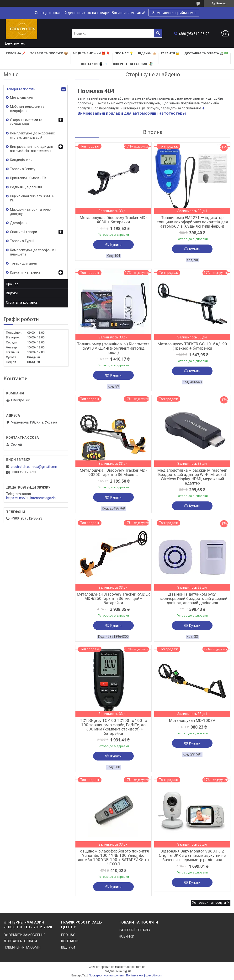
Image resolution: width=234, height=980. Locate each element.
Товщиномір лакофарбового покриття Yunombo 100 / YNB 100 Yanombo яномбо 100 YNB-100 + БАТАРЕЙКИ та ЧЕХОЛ (113, 857)
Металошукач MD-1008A (192, 720)
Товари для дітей (24, 263)
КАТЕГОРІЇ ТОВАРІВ (134, 930)
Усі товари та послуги (209, 903)
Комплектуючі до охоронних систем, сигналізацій (32, 135)
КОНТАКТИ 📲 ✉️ (94, 64)
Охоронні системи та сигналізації (26, 122)
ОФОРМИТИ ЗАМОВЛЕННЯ (24, 935)
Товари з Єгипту (23, 169)
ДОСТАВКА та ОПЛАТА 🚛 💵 (206, 53)
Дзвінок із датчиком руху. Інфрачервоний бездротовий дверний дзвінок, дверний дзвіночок (192, 598)
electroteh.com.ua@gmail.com (34, 467)
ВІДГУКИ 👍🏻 (147, 53)
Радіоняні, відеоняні (26, 187)
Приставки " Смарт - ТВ (28, 178)
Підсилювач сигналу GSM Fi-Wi (32, 198)
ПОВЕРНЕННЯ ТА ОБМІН (22, 947)
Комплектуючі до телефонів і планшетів (33, 252)
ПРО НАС (68, 935)
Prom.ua (140, 967)
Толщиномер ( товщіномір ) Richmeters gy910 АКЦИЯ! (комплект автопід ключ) (113, 348)
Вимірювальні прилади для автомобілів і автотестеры (32, 149)
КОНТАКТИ (70, 941)
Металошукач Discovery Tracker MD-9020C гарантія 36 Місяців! (113, 472)
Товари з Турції (22, 241)
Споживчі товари (24, 232)
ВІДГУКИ (68, 947)
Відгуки (12, 293)
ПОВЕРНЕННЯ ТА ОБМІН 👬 (132, 64)
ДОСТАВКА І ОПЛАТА (21, 941)
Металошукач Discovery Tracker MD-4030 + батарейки (113, 220)
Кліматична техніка (25, 272)
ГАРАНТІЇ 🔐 (170, 53)
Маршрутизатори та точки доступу (31, 212)
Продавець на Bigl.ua (117, 971)
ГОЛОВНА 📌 (16, 53)
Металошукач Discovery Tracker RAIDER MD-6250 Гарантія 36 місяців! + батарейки (113, 598)
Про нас (12, 284)
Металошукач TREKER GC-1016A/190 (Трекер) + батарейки (192, 346)
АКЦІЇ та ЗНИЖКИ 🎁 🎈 (91, 53)
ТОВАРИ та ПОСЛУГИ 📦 (49, 53)
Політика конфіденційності (144, 975)
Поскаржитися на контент (106, 975)
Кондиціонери (21, 160)
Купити (116, 245)
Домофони (19, 223)
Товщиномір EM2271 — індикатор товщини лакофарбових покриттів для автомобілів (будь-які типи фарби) (192, 222)
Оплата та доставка (22, 302)
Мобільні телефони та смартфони (27, 109)
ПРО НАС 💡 (124, 53)
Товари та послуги (21, 89)
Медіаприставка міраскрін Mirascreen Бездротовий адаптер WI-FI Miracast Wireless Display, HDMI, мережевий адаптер (192, 477)
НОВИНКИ (127, 936)
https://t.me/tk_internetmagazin (31, 498)
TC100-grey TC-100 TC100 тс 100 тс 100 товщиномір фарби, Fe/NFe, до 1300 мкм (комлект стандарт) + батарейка (113, 727)
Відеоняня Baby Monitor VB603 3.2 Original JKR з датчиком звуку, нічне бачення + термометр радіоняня (192, 855)
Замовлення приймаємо (174, 13)
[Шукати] (158, 33)
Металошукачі (21, 97)
